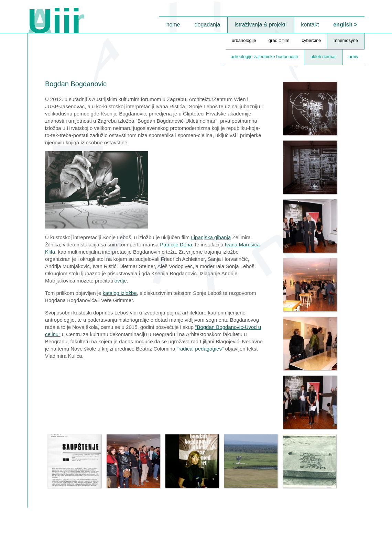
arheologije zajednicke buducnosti (264, 57)
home (173, 25)
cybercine (312, 40)
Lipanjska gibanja (211, 237)
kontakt (310, 25)
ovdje (121, 281)
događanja (208, 25)
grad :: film (279, 40)
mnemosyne (346, 40)
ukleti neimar (323, 57)
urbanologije (244, 40)
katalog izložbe (120, 293)
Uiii (54, 21)
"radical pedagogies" (200, 349)
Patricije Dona (176, 245)
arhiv (353, 57)
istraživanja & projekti (260, 25)
